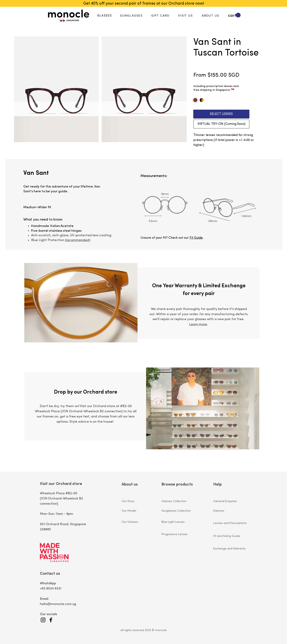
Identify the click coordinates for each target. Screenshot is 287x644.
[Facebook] (51, 620)
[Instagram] (43, 620)
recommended (78, 240)
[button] (234, 15)
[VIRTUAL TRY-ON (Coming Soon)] (221, 124)
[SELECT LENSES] (221, 114)
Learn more (198, 324)
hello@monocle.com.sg (58, 604)
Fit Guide (196, 238)
